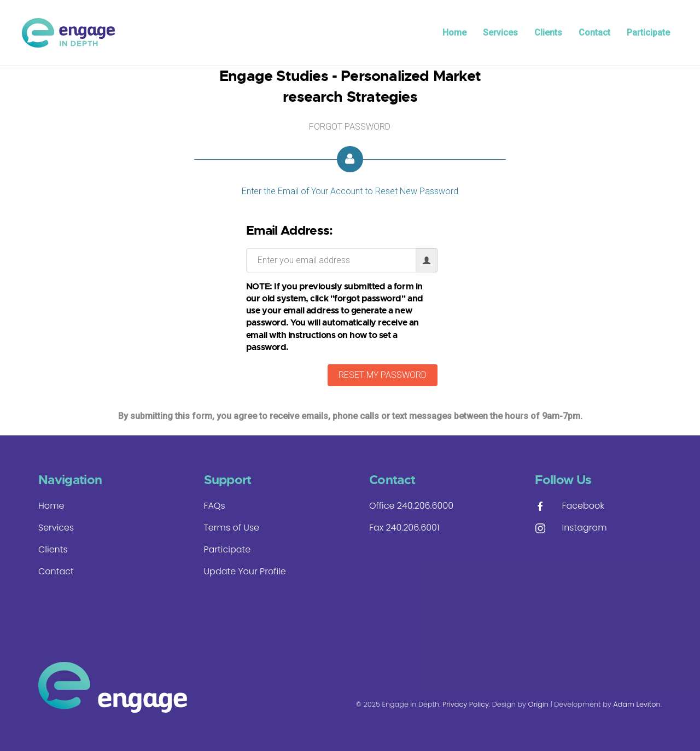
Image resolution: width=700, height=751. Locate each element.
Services (500, 33)
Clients (548, 33)
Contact (594, 33)
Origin (538, 704)
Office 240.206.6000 (411, 506)
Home (454, 33)
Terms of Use (232, 528)
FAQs (215, 506)
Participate (648, 33)
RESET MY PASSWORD (383, 375)
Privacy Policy (466, 704)
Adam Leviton (637, 704)
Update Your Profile (245, 571)
